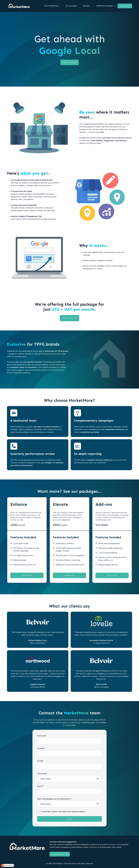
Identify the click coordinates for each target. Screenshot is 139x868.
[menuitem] (52, 6)
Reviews (86, 6)
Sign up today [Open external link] (70, 318)
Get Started (27, 575)
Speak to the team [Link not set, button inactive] (69, 62)
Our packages (71, 6)
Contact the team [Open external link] (60, 854)
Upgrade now (69, 575)
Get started (125, 6)
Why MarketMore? (52, 6)
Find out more (112, 575)
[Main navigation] (74, 6)
